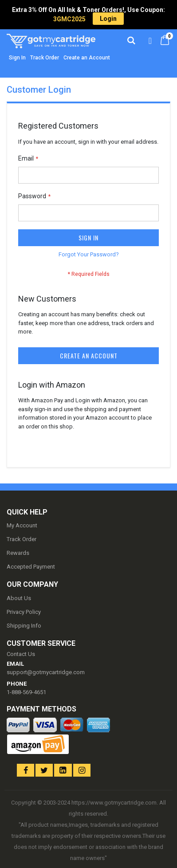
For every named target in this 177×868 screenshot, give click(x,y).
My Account (22, 525)
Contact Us (21, 654)
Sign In (17, 58)
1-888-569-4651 (26, 692)
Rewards (18, 553)
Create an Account (87, 58)
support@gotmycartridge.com (46, 672)
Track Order (45, 58)
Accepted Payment (31, 567)
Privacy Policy (24, 612)
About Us (19, 598)
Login (108, 19)
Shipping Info (24, 626)
